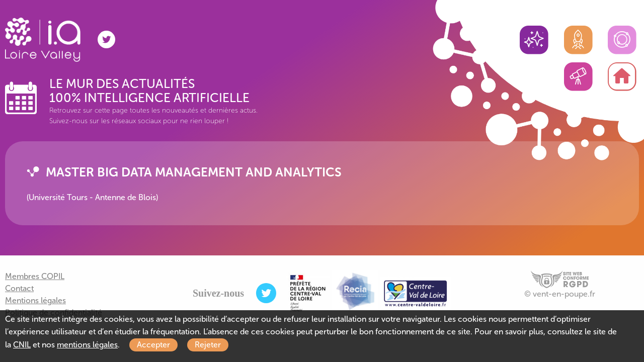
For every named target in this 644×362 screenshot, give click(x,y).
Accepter (153, 345)
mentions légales (87, 345)
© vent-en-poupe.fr (560, 294)
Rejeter (208, 345)
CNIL (22, 345)
